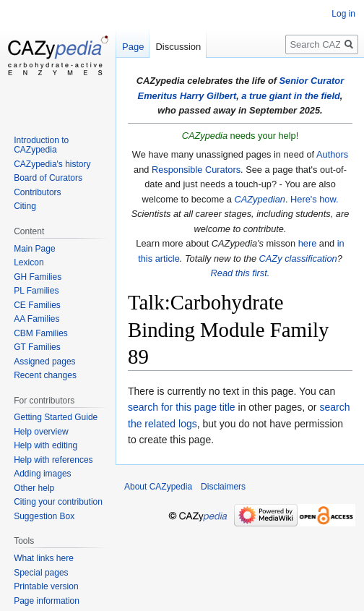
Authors (332, 154)
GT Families (37, 347)
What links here (44, 558)
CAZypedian (260, 199)
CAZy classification (298, 258)
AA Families (36, 319)
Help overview (41, 432)
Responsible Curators (196, 170)
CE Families (37, 305)
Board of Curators (48, 178)
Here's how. (314, 199)
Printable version (46, 586)
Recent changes (45, 375)
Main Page (34, 249)
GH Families (38, 277)
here (308, 243)
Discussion (178, 47)
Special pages (41, 573)
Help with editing (45, 445)
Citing (25, 206)
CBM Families (41, 333)
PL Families (36, 291)
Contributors (37, 192)
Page (133, 47)
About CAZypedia (158, 487)
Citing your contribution (58, 502)
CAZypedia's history (52, 164)
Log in (343, 14)
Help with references (53, 460)
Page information (47, 601)
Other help (34, 488)
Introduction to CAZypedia (41, 145)
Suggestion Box (44, 516)
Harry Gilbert (208, 96)
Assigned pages (44, 362)
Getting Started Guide (56, 417)
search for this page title (182, 407)
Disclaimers (223, 487)
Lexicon (29, 262)
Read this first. (240, 273)
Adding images (42, 474)
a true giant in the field (291, 96)
